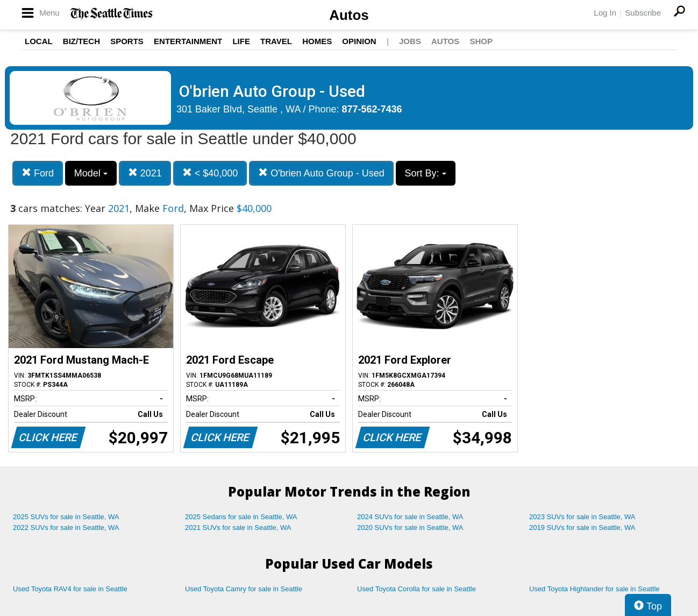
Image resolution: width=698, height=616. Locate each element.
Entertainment (188, 41)
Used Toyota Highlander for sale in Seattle (594, 589)
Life (241, 41)
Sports (127, 41)
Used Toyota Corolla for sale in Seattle (416, 589)
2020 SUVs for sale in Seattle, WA (410, 528)
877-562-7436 (372, 109)
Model (91, 173)
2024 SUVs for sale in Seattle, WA (410, 517)
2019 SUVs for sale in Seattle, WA (582, 528)
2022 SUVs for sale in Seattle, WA (66, 528)
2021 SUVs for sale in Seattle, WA (238, 528)
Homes (317, 41)
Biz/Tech (81, 41)
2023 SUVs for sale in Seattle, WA (582, 517)
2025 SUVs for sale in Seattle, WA (66, 517)
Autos (349, 15)
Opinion (359, 41)
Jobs (410, 41)
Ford (38, 173)
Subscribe (643, 13)
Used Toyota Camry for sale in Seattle (244, 589)
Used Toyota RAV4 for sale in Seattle (70, 589)
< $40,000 (210, 173)
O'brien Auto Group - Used (321, 173)
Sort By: (426, 173)
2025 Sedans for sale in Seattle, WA (241, 517)
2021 (145, 173)
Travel (276, 41)
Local (39, 41)
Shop (481, 41)
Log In (605, 13)
